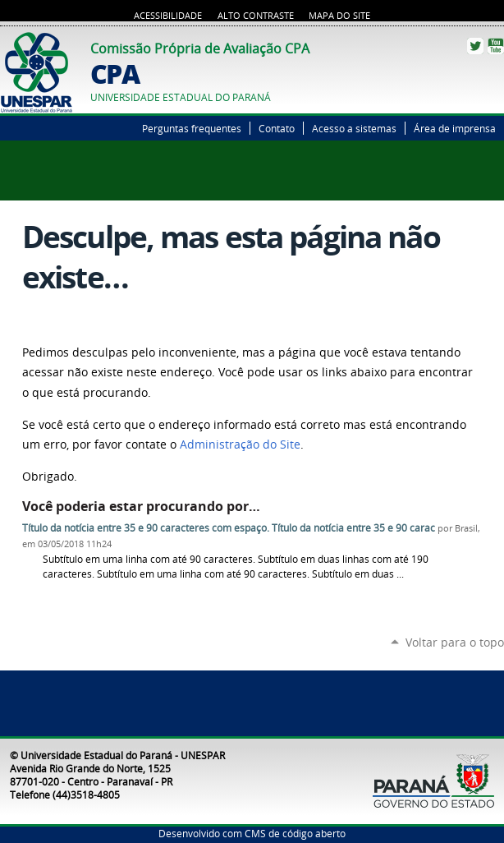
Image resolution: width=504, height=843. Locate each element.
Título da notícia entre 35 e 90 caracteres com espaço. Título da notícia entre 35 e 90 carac (229, 528)
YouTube (496, 46)
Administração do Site (240, 445)
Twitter (475, 46)
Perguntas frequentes (192, 128)
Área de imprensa (455, 128)
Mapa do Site (339, 16)
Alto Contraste (256, 16)
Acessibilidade (168, 16)
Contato (277, 128)
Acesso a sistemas (354, 128)
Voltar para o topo (455, 642)
